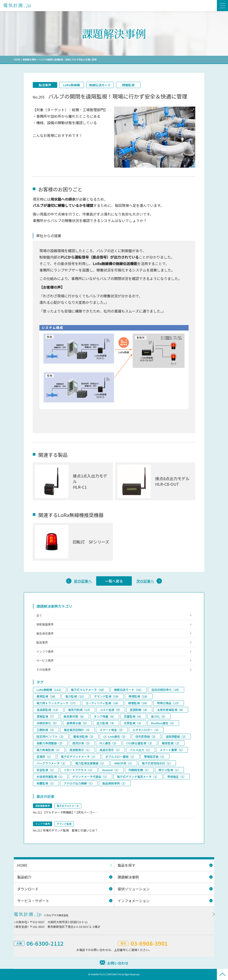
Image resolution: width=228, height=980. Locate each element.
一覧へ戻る (114, 581)
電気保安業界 (45, 633)
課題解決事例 (29, 59)
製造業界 (45, 85)
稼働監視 (128, 85)
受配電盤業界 (45, 624)
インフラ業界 (45, 652)
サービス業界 (45, 661)
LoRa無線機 (72, 85)
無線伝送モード (100, 85)
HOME (17, 59)
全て (39, 615)
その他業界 (44, 670)
